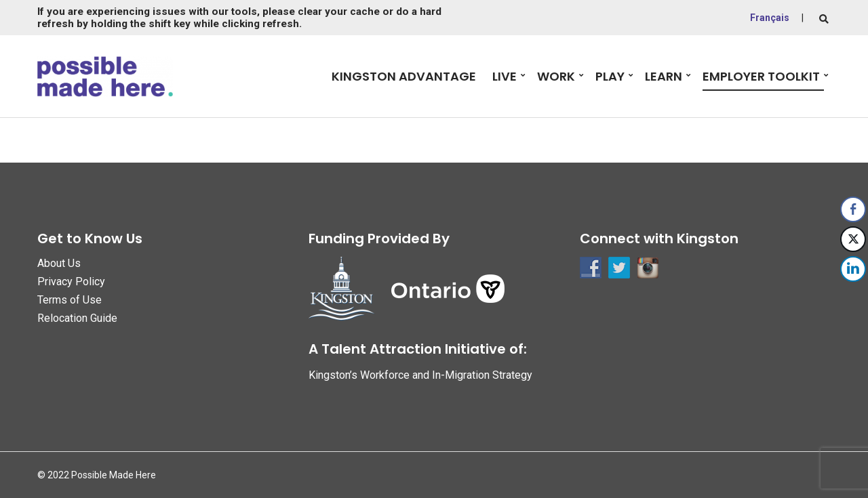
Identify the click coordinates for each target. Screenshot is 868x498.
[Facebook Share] (853, 209)
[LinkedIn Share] (853, 269)
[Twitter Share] (853, 239)
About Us (59, 263)
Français (770, 18)
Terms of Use (70, 300)
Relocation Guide (77, 318)
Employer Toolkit (761, 76)
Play (610, 76)
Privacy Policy (71, 282)
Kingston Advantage (404, 76)
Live (505, 76)
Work (556, 76)
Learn (664, 76)
